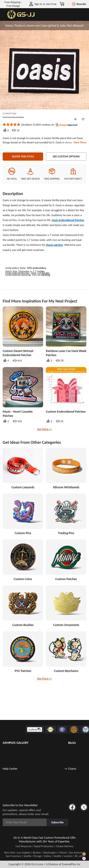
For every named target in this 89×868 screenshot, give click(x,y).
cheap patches (54, 245)
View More (79, 142)
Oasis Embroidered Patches (68, 220)
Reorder (81, 4)
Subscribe (57, 822)
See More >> (44, 429)
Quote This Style (23, 156)
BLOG (72, 743)
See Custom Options (66, 156)
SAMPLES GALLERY (16, 743)
